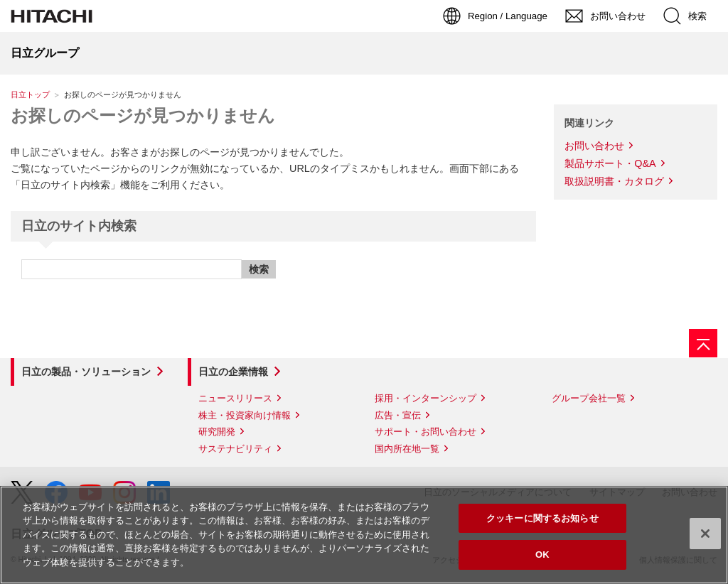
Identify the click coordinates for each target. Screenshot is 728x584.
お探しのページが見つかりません (143, 115)
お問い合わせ (594, 146)
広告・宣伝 (398, 415)
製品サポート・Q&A (610, 163)
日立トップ (30, 94)
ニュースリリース (235, 398)
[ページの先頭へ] (703, 343)
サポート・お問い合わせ (425, 432)
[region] (364, 535)
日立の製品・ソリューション (86, 372)
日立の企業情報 (233, 372)
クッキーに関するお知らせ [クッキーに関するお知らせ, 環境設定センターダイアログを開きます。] (542, 518)
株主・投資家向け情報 (245, 415)
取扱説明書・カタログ (614, 181)
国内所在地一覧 (407, 449)
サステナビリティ (235, 449)
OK (542, 555)
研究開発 (217, 432)
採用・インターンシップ (425, 398)
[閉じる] (705, 534)
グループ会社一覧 (589, 398)
